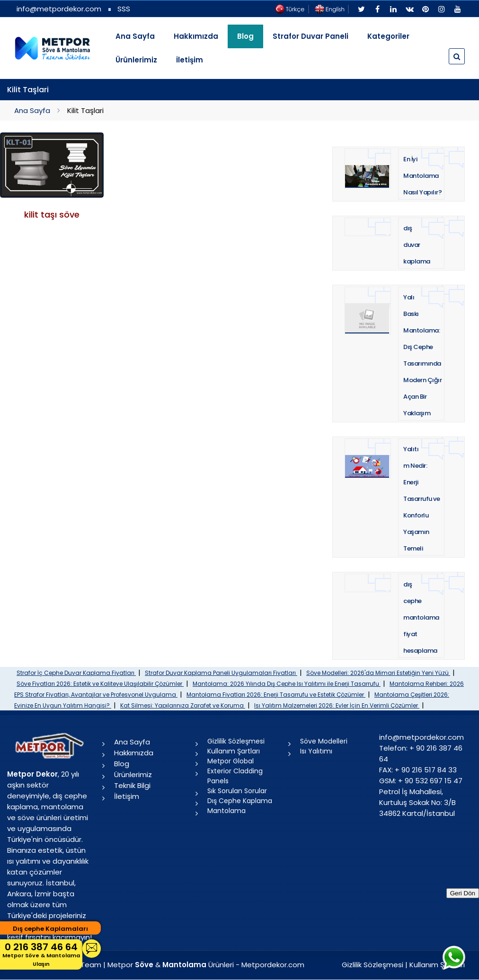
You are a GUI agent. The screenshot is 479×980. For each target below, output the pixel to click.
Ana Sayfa (135, 36)
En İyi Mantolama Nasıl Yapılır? (422, 176)
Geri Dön (463, 893)
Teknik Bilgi (132, 785)
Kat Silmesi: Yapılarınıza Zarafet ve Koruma (183, 705)
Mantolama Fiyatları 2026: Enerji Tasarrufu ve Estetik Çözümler (276, 695)
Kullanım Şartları (234, 751)
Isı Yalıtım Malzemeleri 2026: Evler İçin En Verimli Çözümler (337, 705)
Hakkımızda (196, 36)
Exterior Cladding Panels (235, 776)
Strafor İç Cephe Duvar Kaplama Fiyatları (76, 673)
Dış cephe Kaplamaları (50, 929)
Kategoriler (388, 36)
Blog (122, 764)
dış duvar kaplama (417, 245)
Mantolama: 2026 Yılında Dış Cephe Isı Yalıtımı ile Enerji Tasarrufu (287, 684)
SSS (124, 9)
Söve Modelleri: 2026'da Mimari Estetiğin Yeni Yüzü (378, 673)
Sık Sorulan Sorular (237, 791)
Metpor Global (231, 761)
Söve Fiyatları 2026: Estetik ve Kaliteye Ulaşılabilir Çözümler (100, 684)
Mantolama (226, 811)
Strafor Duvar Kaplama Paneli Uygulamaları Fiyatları (221, 673)
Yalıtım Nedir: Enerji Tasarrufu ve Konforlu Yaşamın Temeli (421, 499)
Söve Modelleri (324, 741)
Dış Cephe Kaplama (240, 801)
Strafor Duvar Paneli (310, 36)
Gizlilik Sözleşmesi (236, 741)
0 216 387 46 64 (41, 954)
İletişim (190, 60)
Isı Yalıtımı (316, 751)
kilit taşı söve (52, 214)
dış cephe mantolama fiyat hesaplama (421, 617)
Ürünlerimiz (136, 60)
